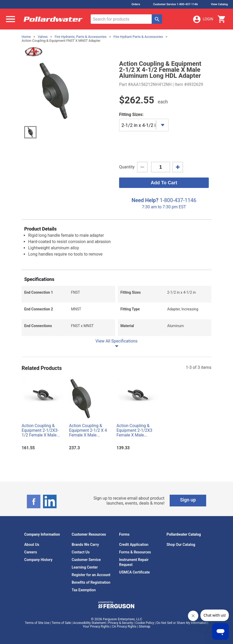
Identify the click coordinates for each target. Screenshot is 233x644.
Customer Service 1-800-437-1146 (176, 4)
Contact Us (81, 552)
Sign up (188, 500)
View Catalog (219, 4)
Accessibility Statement (90, 623)
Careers (31, 552)
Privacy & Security (121, 623)
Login (203, 19)
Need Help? (145, 200)
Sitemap (144, 627)
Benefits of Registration (91, 582)
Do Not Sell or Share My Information (182, 623)
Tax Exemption (84, 590)
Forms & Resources (135, 552)
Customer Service (86, 560)
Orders (136, 4)
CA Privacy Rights (124, 627)
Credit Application (134, 545)
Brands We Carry (85, 545)
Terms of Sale (61, 623)
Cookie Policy (145, 623)
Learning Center (85, 567)
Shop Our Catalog (181, 545)
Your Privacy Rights (96, 627)
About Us (32, 545)
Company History (38, 560)
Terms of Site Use (37, 623)
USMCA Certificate (134, 572)
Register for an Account (91, 575)
